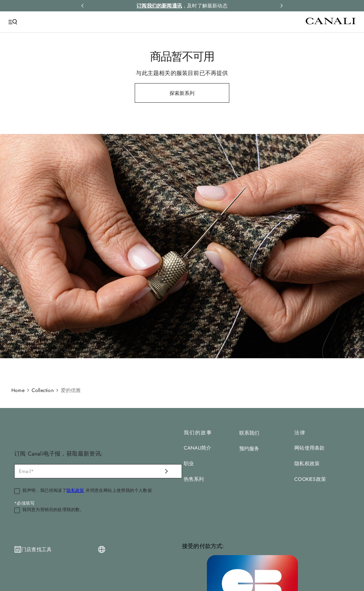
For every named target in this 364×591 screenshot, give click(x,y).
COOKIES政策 (310, 479)
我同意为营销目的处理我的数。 (53, 510)
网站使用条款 (309, 448)
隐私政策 (75, 490)
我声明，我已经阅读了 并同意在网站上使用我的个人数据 (87, 491)
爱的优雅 (71, 390)
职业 (189, 463)
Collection (43, 390)
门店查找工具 (36, 549)
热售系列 (194, 479)
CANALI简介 (198, 448)
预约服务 (249, 448)
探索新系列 (182, 93)
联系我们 (249, 433)
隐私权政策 (307, 463)
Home (18, 390)
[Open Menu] (13, 22)
